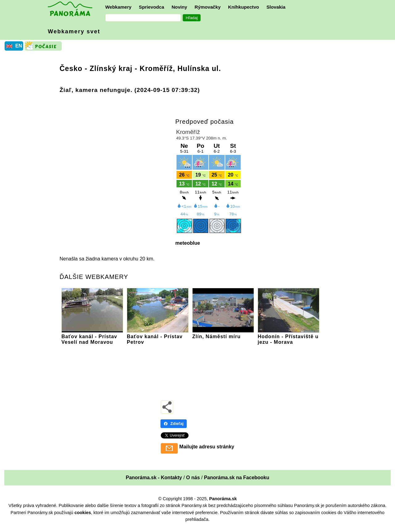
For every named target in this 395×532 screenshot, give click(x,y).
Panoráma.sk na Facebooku (237, 478)
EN (19, 46)
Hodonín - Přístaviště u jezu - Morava (289, 337)
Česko (71, 69)
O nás (193, 478)
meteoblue (188, 243)
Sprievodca (152, 7)
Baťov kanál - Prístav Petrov (158, 337)
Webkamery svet (74, 31)
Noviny (179, 7)
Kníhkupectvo (243, 7)
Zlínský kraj (111, 69)
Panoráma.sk (223, 499)
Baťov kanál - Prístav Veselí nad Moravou (92, 337)
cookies (83, 513)
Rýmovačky (208, 7)
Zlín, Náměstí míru (223, 334)
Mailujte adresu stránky (207, 447)
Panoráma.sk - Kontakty (154, 478)
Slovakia (276, 7)
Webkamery (118, 7)
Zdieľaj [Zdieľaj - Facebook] (174, 424)
